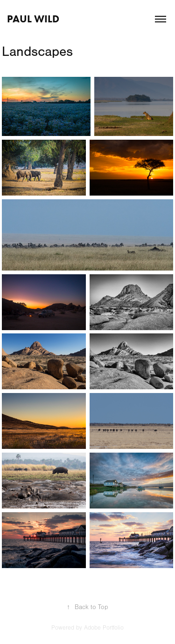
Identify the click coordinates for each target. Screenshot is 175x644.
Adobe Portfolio (104, 628)
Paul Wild (33, 19)
